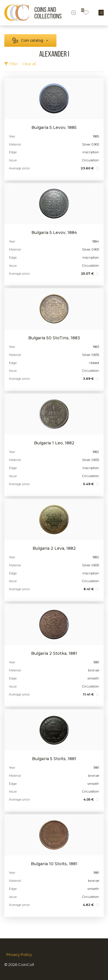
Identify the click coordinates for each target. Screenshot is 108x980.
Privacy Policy (19, 955)
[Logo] (33, 13)
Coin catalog (32, 40)
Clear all (29, 64)
